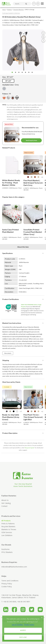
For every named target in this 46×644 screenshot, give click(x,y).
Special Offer (9, 124)
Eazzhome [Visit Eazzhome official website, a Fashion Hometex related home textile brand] (5, 549)
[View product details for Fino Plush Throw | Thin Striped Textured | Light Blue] (33, 399)
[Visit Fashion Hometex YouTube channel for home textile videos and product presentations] (40, 609)
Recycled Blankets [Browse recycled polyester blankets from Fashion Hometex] (8, 526)
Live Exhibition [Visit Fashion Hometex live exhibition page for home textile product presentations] (7, 535)
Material (8, 262)
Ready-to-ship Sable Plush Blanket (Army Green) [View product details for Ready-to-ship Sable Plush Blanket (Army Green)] (11, 417)
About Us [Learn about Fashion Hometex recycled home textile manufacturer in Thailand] (5, 500)
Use (6, 284)
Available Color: (11, 85)
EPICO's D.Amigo (30, 10)
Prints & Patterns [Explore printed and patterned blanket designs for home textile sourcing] (8, 524)
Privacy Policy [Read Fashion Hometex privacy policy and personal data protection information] (7, 584)
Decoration (9, 292)
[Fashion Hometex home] (6, 4)
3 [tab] (19, 73)
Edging (7, 276)
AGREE (23, 630)
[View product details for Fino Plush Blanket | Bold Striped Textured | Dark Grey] (33, 165)
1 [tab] (12, 73)
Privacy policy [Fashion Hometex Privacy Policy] (29, 624)
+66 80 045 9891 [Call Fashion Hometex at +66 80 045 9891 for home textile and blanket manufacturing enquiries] (24, 602)
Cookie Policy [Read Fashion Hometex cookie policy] (7, 587)
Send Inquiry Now (31, 140)
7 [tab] (32, 73)
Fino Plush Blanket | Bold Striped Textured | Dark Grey (32, 133)
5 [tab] (25, 73)
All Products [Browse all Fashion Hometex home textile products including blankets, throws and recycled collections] (6, 521)
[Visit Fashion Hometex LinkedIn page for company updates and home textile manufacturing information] (6, 609)
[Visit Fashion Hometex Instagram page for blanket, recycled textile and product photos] (23, 609)
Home (4, 10)
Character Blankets (18, 10)
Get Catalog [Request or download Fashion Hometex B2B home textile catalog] (6, 503)
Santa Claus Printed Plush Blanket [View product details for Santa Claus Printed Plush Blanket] (10, 231)
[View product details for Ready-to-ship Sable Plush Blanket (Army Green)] (12, 399)
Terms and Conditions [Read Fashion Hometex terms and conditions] (10, 581)
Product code (10, 259)
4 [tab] (22, 73)
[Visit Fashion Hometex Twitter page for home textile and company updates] (32, 609)
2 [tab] (16, 73)
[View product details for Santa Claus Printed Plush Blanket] (12, 214)
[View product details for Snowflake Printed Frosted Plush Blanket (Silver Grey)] (33, 214)
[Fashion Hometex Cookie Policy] (17, 625)
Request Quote (30, 448)
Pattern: (7, 94)
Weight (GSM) (10, 269)
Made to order (29, 153)
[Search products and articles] (22, 4)
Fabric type (9, 266)
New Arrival (28, 387)
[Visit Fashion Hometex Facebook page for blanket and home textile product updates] (14, 609)
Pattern (8, 273)
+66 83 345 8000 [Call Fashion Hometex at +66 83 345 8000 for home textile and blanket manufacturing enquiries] (10, 602)
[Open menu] (42, 3)
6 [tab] (29, 73)
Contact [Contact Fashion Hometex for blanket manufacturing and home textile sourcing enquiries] (4, 506)
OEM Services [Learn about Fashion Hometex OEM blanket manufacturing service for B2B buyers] (7, 532)
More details (8, 353)
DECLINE (23, 637)
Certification (10, 288)
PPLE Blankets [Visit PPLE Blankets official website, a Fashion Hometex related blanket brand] (7, 552)
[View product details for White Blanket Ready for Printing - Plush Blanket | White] (12, 165)
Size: (8, 77)
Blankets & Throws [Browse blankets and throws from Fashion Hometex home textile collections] (9, 529)
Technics (8, 280)
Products (9, 10)
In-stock (7, 387)
